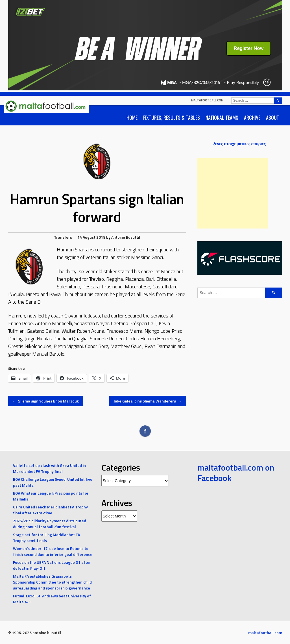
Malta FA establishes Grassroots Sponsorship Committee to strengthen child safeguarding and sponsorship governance (52, 582)
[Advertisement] (233, 193)
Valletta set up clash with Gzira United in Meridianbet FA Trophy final (49, 468)
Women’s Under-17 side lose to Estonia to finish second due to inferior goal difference (53, 551)
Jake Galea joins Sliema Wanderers (148, 401)
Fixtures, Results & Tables (172, 118)
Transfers (63, 237)
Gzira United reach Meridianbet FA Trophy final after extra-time (50, 510)
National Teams (222, 118)
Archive (252, 118)
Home (132, 118)
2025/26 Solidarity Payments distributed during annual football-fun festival (50, 524)
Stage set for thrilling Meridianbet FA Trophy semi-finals (46, 538)
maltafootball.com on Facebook (236, 473)
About (273, 118)
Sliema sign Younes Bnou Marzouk (46, 401)
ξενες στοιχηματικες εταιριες (240, 144)
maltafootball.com (207, 100)
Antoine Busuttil (126, 237)
